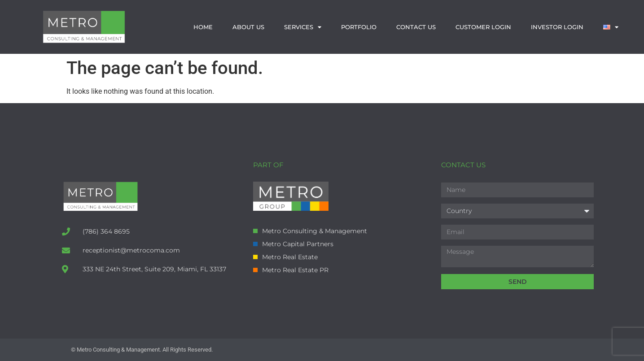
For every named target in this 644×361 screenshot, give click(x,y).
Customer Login (483, 27)
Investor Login (557, 27)
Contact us (416, 27)
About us (248, 27)
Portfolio (359, 27)
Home (203, 27)
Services (303, 27)
